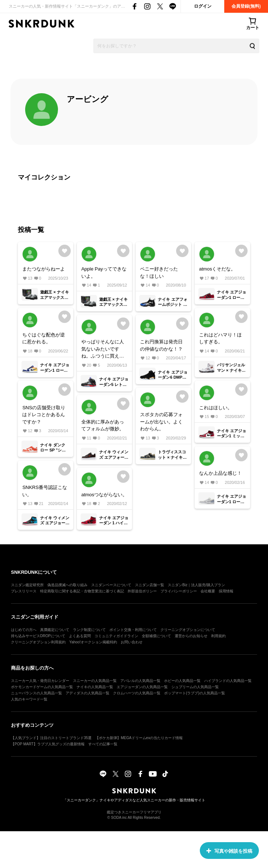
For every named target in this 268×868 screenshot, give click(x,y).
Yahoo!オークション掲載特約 (93, 642)
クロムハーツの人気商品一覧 (137, 693)
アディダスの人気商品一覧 (88, 693)
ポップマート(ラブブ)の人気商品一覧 (195, 693)
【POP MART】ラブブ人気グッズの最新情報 (48, 744)
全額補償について (156, 636)
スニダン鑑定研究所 (27, 585)
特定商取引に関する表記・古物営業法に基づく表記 (82, 591)
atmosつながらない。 (104, 495)
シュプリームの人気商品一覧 (195, 687)
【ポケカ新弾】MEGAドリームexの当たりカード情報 (139, 738)
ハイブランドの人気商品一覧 (228, 681)
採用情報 (226, 591)
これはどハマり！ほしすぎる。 (220, 338)
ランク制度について (89, 630)
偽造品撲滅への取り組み (67, 585)
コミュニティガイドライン (116, 636)
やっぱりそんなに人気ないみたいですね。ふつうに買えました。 (103, 349)
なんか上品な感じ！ (220, 473)
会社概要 (208, 591)
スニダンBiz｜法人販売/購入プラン (196, 585)
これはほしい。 (216, 408)
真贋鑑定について (55, 630)
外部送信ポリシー (142, 591)
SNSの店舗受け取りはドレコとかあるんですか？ (44, 415)
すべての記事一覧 (103, 744)
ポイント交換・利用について (133, 630)
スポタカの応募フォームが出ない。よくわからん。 (161, 422)
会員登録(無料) (246, 6)
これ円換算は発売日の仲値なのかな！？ (161, 345)
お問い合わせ (132, 642)
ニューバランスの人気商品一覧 (36, 693)
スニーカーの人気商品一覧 (95, 681)
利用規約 (218, 636)
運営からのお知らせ (191, 636)
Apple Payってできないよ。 (104, 273)
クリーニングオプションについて (188, 630)
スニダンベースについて (111, 585)
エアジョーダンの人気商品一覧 (142, 687)
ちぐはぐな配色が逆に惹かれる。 (44, 338)
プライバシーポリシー (179, 591)
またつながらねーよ (44, 269)
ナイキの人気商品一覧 (95, 687)
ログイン (203, 6)
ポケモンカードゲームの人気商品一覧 (42, 687)
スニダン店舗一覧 (149, 585)
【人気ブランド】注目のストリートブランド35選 (51, 738)
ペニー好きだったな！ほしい (159, 273)
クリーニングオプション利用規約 (38, 642)
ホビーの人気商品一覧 (182, 681)
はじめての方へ (24, 630)
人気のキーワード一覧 (29, 699)
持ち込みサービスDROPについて (38, 636)
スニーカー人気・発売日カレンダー (40, 681)
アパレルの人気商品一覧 (140, 681)
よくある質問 (80, 636)
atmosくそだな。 (217, 269)
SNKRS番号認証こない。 (45, 491)
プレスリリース (24, 591)
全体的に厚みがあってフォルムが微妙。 (103, 425)
